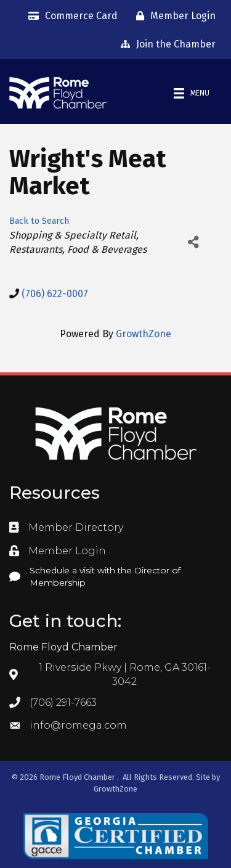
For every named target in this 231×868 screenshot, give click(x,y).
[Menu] (192, 93)
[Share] (193, 242)
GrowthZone (144, 334)
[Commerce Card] (70, 16)
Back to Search (39, 221)
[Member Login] (173, 16)
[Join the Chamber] (165, 44)
